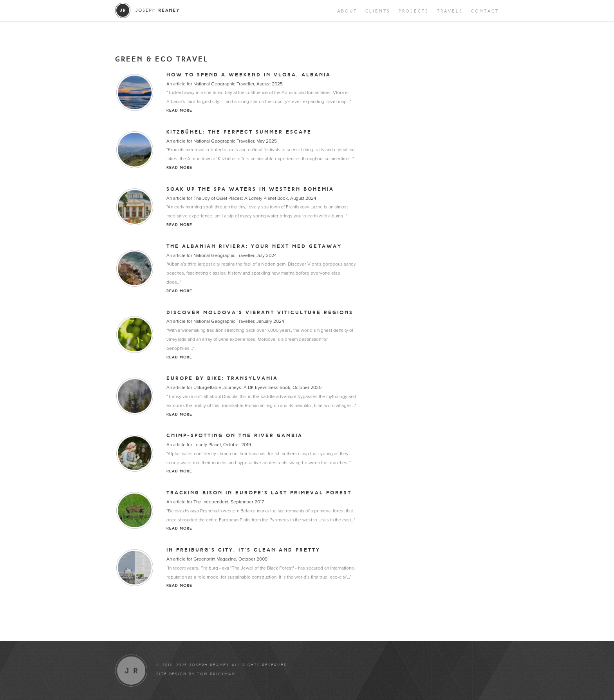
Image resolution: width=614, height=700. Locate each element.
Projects (414, 11)
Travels (450, 11)
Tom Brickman (216, 674)
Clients (378, 11)
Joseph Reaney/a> (147, 10)
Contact (485, 11)
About (347, 11)
